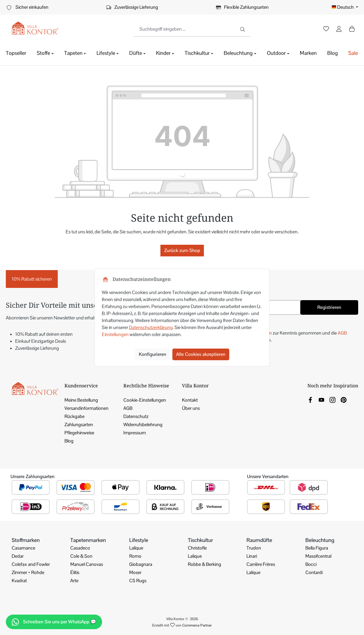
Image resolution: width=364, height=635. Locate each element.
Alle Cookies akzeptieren (201, 354)
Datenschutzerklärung (151, 327)
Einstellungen (115, 334)
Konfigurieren (153, 354)
